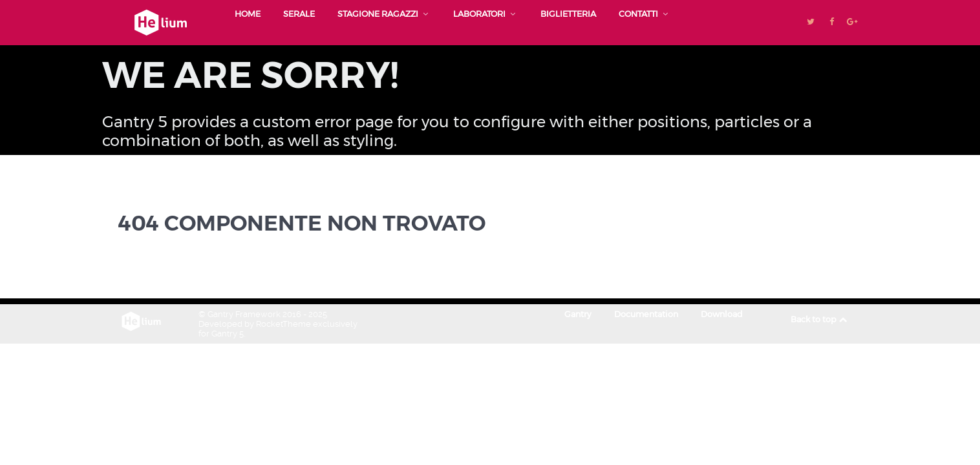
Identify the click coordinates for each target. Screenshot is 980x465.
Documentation (646, 314)
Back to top (820, 319)
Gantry (578, 314)
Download (722, 314)
